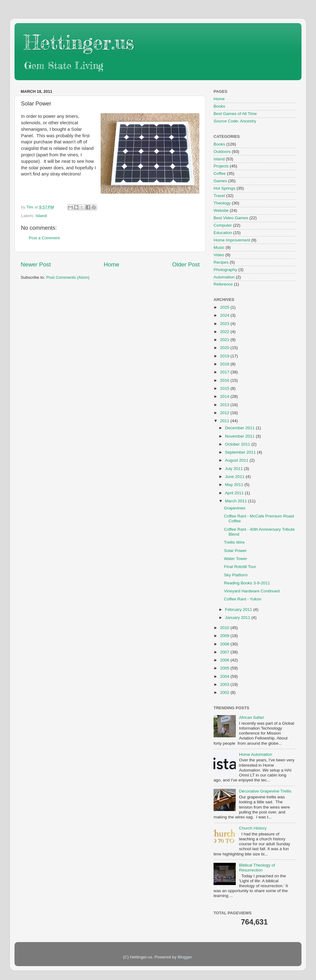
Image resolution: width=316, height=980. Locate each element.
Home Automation (255, 754)
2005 (225, 668)
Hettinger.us (79, 42)
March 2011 (237, 501)
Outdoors (222, 152)
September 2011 (241, 452)
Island (41, 216)
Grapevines (235, 508)
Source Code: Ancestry (235, 121)
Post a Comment (44, 238)
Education (223, 233)
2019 (225, 356)
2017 (225, 372)
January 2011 (238, 618)
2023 (225, 324)
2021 (225, 340)
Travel (219, 196)
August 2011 (237, 460)
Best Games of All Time (235, 114)
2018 (225, 364)
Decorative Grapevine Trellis (265, 791)
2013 (225, 405)
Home (111, 264)
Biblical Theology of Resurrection (257, 868)
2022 (225, 332)
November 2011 (240, 436)
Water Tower (236, 559)
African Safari (251, 717)
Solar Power (235, 551)
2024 (225, 315)
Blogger (185, 957)
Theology (222, 203)
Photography (225, 270)
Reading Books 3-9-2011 (247, 583)
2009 (225, 636)
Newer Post (36, 264)
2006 (225, 660)
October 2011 (238, 444)
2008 (225, 644)
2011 (225, 421)
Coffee (220, 173)
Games (220, 181)
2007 (225, 652)
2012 (225, 413)
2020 (225, 348)
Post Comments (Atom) (68, 277)
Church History (253, 828)
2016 (225, 380)
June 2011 (235, 477)
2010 (225, 628)
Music (219, 247)
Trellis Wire (234, 542)
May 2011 (235, 485)
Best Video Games (231, 218)
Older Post (186, 264)
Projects (221, 166)
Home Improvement (232, 240)
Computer (223, 225)
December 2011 (240, 428)
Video (219, 255)
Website (221, 210)
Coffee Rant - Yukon (243, 599)
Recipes (221, 262)
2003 (225, 684)
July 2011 (235, 469)
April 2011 (235, 493)
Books (219, 106)
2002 (225, 692)
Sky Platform (236, 575)
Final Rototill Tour (240, 567)
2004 (225, 676)
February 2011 (239, 609)
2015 (225, 388)
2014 (225, 396)
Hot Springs (225, 188)
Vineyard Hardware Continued (252, 591)
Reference (223, 284)
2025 (225, 307)
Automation (224, 277)
